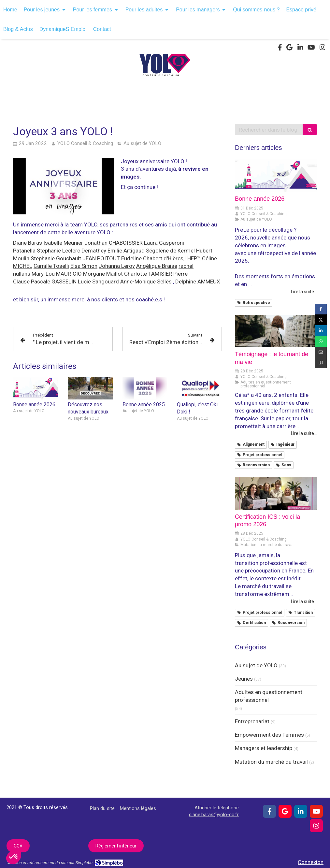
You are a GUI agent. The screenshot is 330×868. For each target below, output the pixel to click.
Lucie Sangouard (98, 282)
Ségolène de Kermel (170, 251)
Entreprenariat (252, 721)
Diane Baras (28, 243)
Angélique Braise (157, 266)
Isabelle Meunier (63, 243)
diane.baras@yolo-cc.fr (214, 815)
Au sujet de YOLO (256, 665)
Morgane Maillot (103, 274)
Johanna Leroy (117, 266)
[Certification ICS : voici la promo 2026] (276, 493)
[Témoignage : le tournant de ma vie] (276, 331)
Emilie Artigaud (126, 251)
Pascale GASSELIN (54, 282)
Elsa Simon (84, 266)
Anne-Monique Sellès (146, 282)
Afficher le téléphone (217, 808)
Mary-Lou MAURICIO (57, 274)
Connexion (311, 862)
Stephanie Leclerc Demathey (72, 251)
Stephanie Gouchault (56, 258)
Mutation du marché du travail (271, 762)
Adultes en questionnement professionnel (269, 696)
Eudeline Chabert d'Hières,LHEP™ (161, 258)
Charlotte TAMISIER (148, 274)
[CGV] (18, 846)
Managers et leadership (264, 748)
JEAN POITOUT (101, 258)
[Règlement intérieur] (116, 846)
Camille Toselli (51, 266)
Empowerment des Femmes (269, 735)
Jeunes (244, 679)
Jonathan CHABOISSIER (114, 243)
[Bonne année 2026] (276, 176)
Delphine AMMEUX (198, 282)
